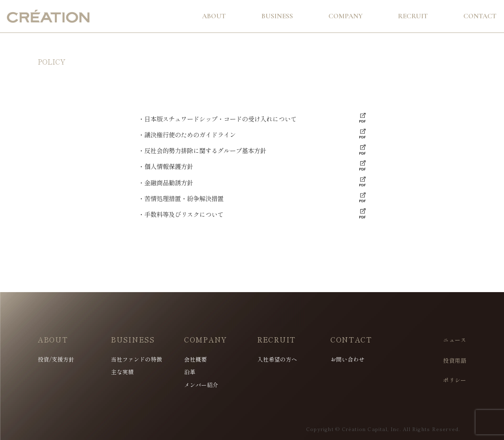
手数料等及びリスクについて (184, 214)
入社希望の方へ (277, 360)
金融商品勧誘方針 (169, 182)
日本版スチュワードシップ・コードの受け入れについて (220, 119)
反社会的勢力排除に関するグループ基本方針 (205, 150)
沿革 (190, 372)
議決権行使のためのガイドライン (190, 134)
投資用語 (455, 361)
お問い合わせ (348, 360)
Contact (480, 16)
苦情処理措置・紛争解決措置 (184, 198)
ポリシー (455, 380)
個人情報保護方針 (169, 166)
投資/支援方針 (56, 360)
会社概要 (196, 360)
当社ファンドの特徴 (137, 360)
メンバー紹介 (201, 385)
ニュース (455, 340)
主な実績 (122, 372)
